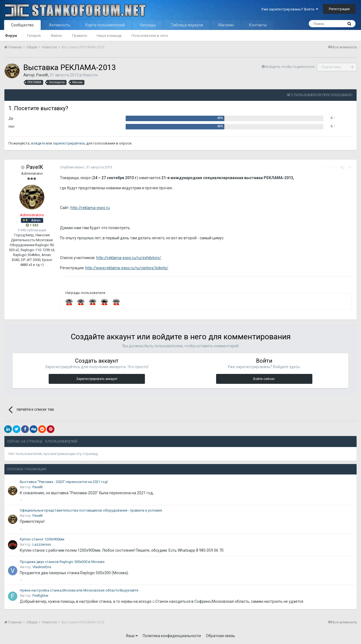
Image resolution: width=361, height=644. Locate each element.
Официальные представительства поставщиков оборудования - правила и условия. (91, 510)
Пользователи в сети (150, 36)
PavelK (42, 75)
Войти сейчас (264, 379)
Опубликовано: (86, 167)
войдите (38, 143)
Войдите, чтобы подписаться (290, 67)
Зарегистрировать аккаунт (97, 379)
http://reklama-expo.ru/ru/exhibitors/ (128, 258)
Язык (132, 636)
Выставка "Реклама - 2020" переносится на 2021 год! (64, 482)
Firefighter (40, 596)
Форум (11, 36)
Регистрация (339, 9)
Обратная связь (221, 636)
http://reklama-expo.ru (89, 208)
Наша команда (109, 36)
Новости (90, 75)
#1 (350, 167)
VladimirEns (42, 567)
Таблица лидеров (187, 25)
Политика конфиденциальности (172, 636)
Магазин (226, 25)
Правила (79, 36)
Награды (148, 25)
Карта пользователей (105, 25)
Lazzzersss (42, 544)
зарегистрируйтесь (69, 143)
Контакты (258, 25)
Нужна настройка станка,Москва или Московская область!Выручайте (79, 590)
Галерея (34, 36)
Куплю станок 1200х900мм (42, 539)
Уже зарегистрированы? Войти (290, 9)
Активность (60, 25)
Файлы (56, 36)
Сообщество (22, 25)
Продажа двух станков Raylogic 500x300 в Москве (62, 562)
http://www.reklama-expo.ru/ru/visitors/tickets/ (126, 268)
